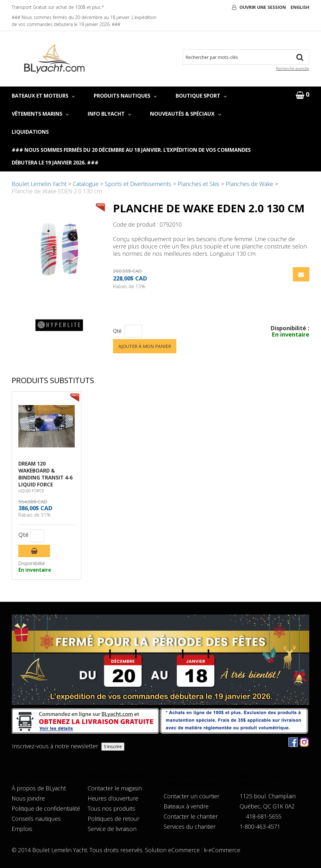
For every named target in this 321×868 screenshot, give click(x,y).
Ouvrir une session (263, 7)
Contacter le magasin (115, 788)
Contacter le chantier (191, 816)
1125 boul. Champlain (268, 796)
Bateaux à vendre (186, 806)
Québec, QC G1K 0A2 (267, 806)
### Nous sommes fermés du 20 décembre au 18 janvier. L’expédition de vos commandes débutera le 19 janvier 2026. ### (131, 156)
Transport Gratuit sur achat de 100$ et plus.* (58, 7)
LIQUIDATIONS (30, 132)
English (300, 7)
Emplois (22, 829)
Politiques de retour (113, 819)
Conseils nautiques (36, 819)
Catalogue (86, 184)
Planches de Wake (249, 184)
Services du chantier (190, 826)
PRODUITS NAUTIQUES (125, 96)
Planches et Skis (198, 184)
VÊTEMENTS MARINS (40, 114)
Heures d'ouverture (113, 798)
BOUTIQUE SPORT (201, 96)
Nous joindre (28, 798)
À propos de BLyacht (39, 788)
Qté (117, 331)
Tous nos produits (111, 808)
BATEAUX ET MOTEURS (43, 96)
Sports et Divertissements (138, 184)
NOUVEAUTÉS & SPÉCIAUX (186, 114)
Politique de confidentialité (46, 808)
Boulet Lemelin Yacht (39, 184)
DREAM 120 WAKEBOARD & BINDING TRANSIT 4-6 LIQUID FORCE (45, 474)
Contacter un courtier (192, 796)
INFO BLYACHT (109, 114)
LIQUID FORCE (31, 491)
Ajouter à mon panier (145, 346)
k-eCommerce (222, 850)
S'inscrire (113, 746)
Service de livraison (112, 829)
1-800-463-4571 (260, 826)
